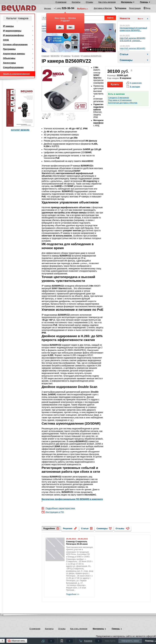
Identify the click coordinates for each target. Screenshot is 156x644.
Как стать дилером (107, 2)
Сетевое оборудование (15, 44)
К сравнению (136, 83)
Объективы (9, 58)
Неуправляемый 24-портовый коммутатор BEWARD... (133, 29)
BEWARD (55, 56)
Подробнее (49, 528)
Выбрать (82, 9)
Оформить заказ (130, 641)
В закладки (135, 87)
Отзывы (89, 2)
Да (60, 27)
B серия (76, 56)
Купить (115, 84)
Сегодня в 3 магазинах (119, 98)
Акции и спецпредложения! (16, 74)
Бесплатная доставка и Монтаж (123, 103)
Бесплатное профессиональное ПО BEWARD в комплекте (72, 499)
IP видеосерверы (12, 31)
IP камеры (66, 56)
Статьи (85, 528)
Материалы (127, 2)
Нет (70, 27)
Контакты (76, 2)
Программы (9, 49)
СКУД (6, 40)
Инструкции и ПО (55, 512)
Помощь (144, 2)
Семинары (102, 528)
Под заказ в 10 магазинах (120, 100)
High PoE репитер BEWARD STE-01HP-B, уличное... (133, 39)
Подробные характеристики (60, 508)
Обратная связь (18, 641)
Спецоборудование (13, 67)
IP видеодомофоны (13, 35)
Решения (68, 528)
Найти (110, 18)
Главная (45, 56)
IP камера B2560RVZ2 (91, 56)
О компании (61, 2)
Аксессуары (9, 63)
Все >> (140, 19)
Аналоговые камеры (14, 54)
